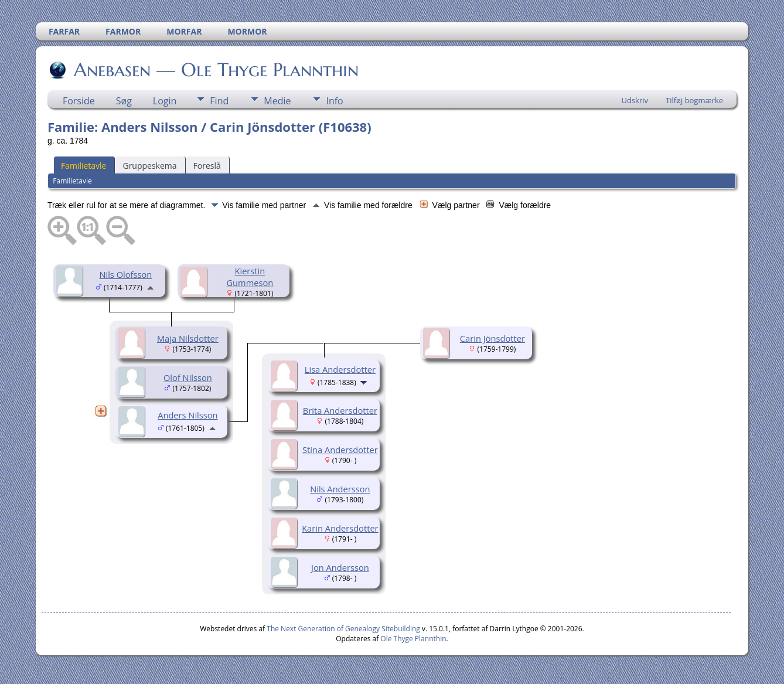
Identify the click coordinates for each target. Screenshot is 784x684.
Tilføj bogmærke (694, 100)
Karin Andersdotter (340, 528)
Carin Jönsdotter (492, 338)
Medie (277, 101)
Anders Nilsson (188, 415)
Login (165, 101)
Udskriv (635, 100)
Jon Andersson (340, 567)
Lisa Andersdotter (340, 369)
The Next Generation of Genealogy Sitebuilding (343, 629)
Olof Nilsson (188, 377)
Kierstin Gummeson (250, 277)
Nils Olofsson (125, 274)
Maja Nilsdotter (188, 338)
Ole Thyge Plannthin (413, 639)
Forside (79, 101)
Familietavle (84, 166)
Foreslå (207, 166)
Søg (124, 101)
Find (219, 101)
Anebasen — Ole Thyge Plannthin (215, 70)
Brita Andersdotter (340, 410)
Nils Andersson (340, 489)
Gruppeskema (149, 166)
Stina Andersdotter (340, 450)
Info (334, 101)
